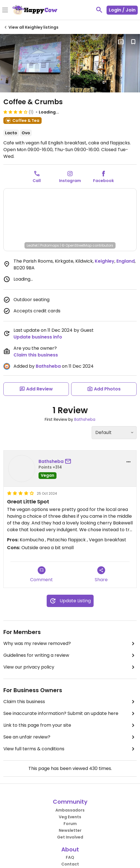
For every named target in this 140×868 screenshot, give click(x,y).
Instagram (70, 181)
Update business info (38, 337)
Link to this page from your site (70, 725)
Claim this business (36, 355)
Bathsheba (48, 366)
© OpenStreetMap (77, 245)
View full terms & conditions (70, 749)
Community (70, 802)
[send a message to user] (69, 462)
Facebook (103, 181)
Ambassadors (70, 810)
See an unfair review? (70, 737)
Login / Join (122, 10)
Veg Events (70, 817)
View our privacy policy (70, 667)
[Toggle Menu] (5, 10)
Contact (70, 864)
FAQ (70, 857)
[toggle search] (99, 10)
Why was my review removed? (70, 644)
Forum (70, 824)
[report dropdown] (128, 462)
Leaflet (32, 245)
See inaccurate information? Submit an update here (70, 714)
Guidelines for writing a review (70, 655)
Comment (41, 575)
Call (37, 181)
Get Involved (70, 837)
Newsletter (70, 830)
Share (101, 575)
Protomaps (50, 245)
